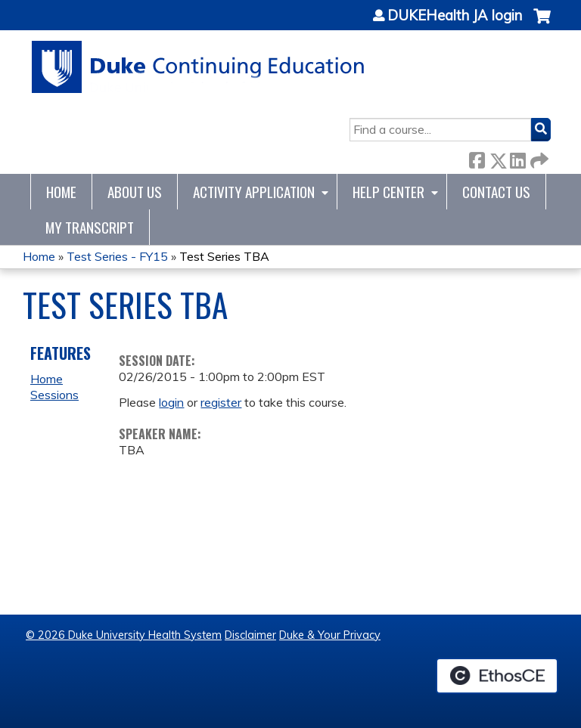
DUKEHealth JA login (455, 16)
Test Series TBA (224, 256)
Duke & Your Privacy (330, 635)
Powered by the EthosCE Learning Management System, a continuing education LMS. (497, 676)
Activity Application (254, 192)
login (171, 402)
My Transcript (90, 227)
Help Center (388, 192)
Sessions (54, 395)
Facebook (477, 158)
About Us (135, 192)
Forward (538, 158)
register (221, 402)
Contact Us (496, 192)
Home (61, 192)
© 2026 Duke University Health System (124, 635)
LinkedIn (517, 158)
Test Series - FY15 (117, 256)
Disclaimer (250, 635)
